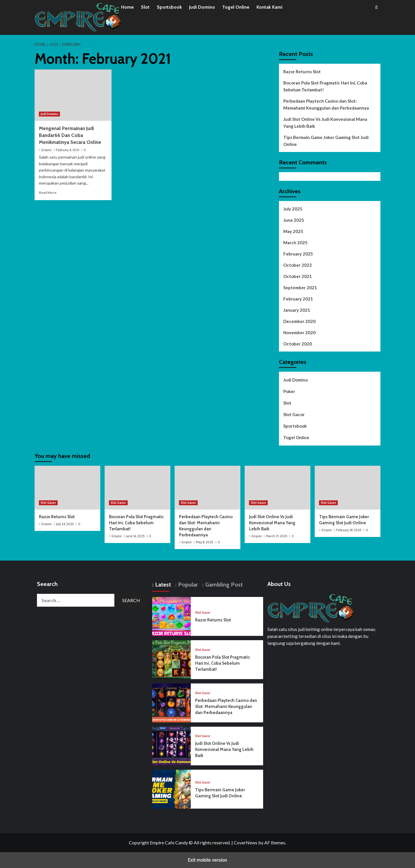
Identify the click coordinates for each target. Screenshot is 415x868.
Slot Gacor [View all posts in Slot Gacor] (48, 503)
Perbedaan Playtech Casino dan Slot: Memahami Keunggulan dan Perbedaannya (326, 104)
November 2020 (299, 332)
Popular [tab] (187, 585)
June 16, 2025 (135, 536)
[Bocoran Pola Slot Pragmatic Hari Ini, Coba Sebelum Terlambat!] (137, 488)
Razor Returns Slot (302, 72)
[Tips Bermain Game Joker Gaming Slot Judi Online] (348, 488)
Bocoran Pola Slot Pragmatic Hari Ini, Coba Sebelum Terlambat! (325, 86)
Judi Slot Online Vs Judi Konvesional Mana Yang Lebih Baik (325, 123)
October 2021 (298, 276)
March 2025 (295, 243)
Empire (47, 150)
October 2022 (298, 265)
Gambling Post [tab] (223, 585)
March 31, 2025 (277, 536)
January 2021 (297, 310)
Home (127, 7)
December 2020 (299, 321)
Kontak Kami (269, 7)
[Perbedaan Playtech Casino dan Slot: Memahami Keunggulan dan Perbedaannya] (207, 488)
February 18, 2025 (349, 530)
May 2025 (293, 231)
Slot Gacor (294, 414)
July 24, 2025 (65, 524)
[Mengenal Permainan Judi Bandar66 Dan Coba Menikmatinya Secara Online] (73, 95)
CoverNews (246, 842)
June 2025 (294, 220)
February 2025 (298, 254)
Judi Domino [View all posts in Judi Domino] (49, 114)
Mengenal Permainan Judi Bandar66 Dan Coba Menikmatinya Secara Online (70, 135)
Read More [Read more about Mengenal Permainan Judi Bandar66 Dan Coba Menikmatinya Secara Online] (48, 192)
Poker (289, 391)
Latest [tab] (162, 585)
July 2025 (293, 209)
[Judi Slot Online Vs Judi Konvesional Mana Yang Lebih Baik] (278, 488)
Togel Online (236, 7)
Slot (145, 7)
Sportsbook (169, 7)
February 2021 (298, 299)
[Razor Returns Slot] (67, 488)
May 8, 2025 (205, 542)
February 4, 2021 (68, 150)
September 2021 (300, 288)
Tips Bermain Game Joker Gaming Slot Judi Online (326, 141)
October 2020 (298, 344)
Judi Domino (202, 7)
